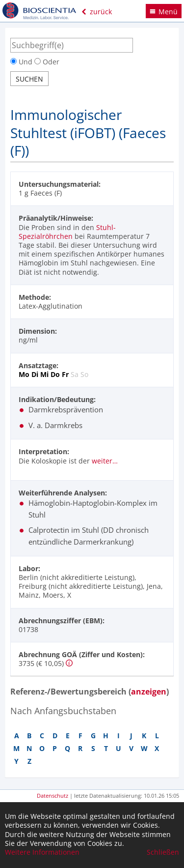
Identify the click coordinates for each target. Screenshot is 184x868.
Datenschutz (53, 796)
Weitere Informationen (42, 852)
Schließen (163, 852)
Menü (164, 12)
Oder (47, 62)
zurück (96, 12)
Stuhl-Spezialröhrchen (67, 232)
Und (22, 62)
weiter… (105, 461)
